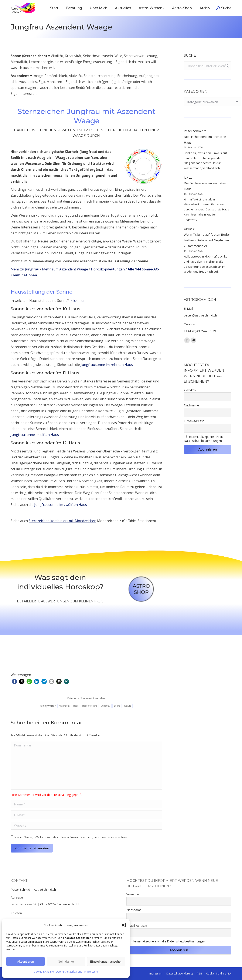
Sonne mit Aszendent (93, 698)
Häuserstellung (90, 706)
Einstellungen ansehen (106, 961)
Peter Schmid (194, 131)
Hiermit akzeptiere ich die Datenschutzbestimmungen (204, 439)
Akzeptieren (25, 961)
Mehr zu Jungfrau (25, 269)
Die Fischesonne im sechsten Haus (205, 139)
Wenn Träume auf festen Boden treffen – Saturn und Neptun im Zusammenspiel (207, 240)
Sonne (117, 706)
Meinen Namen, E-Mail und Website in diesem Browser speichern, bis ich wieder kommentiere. (71, 837)
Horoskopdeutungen (108, 269)
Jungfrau (105, 706)
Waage (128, 706)
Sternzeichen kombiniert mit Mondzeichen (62, 521)
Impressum (91, 972)
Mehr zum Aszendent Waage (65, 269)
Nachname (191, 405)
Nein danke (66, 961)
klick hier (78, 301)
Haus (76, 706)
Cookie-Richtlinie (44, 972)
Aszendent (64, 706)
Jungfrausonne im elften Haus (35, 435)
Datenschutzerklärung (69, 972)
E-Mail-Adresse (194, 421)
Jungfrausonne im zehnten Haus (107, 365)
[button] (123, 925)
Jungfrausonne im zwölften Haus (61, 505)
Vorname (190, 390)
